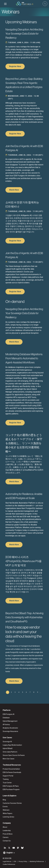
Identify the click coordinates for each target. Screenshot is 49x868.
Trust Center (7, 783)
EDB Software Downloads (12, 772)
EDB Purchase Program (11, 789)
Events (5, 807)
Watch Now (14, 190)
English (10, 853)
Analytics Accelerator (10, 728)
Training (6, 779)
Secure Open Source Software (14, 755)
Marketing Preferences (37, 862)
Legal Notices (7, 862)
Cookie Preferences (9, 864)
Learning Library (8, 817)
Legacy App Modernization (12, 745)
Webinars (6, 810)
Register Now (15, 66)
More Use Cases (9, 759)
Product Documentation (11, 769)
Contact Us (7, 841)
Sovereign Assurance (10, 731)
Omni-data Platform (10, 752)
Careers (6, 837)
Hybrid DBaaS (8, 748)
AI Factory (6, 724)
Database (6, 718)
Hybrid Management (10, 721)
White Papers (8, 813)
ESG (15, 862)
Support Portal (8, 776)
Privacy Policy (23, 862)
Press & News (8, 834)
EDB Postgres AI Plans (11, 786)
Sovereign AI (7, 742)
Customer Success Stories (12, 803)
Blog (4, 800)
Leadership (7, 830)
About (5, 827)
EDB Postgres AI (9, 714)
